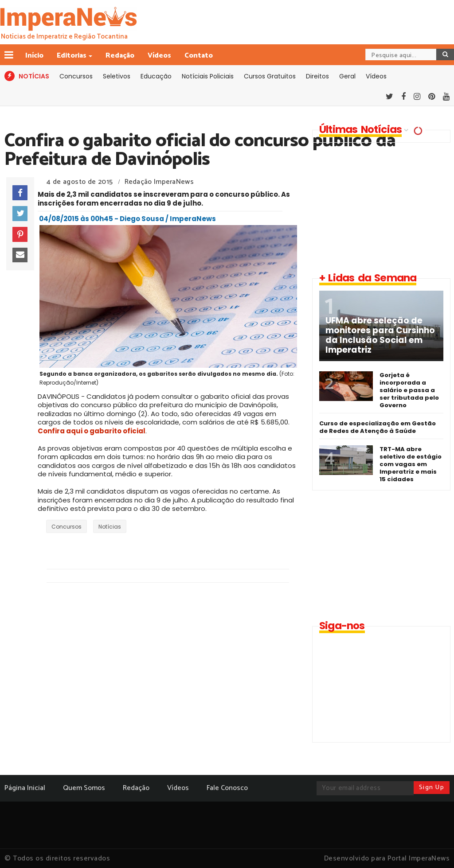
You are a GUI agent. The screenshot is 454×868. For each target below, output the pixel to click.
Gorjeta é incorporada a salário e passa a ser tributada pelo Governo (409, 390)
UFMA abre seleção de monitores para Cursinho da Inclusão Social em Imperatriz (380, 335)
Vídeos (159, 56)
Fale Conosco (227, 788)
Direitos (317, 76)
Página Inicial (25, 788)
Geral (347, 76)
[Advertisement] (380, 207)
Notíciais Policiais (208, 76)
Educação (156, 76)
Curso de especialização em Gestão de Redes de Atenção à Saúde (378, 427)
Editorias (72, 56)
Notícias (110, 527)
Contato (199, 56)
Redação (120, 56)
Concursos (76, 76)
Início (34, 56)
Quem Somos (84, 788)
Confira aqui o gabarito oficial (92, 431)
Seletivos (117, 76)
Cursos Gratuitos (270, 76)
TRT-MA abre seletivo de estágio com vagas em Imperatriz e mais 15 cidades (411, 464)
